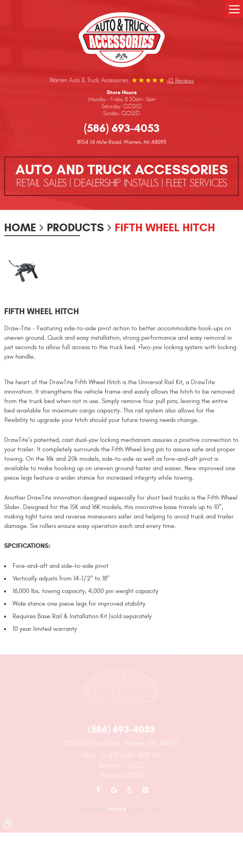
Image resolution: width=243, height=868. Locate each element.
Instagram (145, 790)
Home (20, 227)
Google (114, 790)
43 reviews (180, 80)
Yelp (130, 790)
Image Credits (146, 809)
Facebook (98, 790)
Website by (103, 809)
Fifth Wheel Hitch (165, 227)
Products (75, 227)
